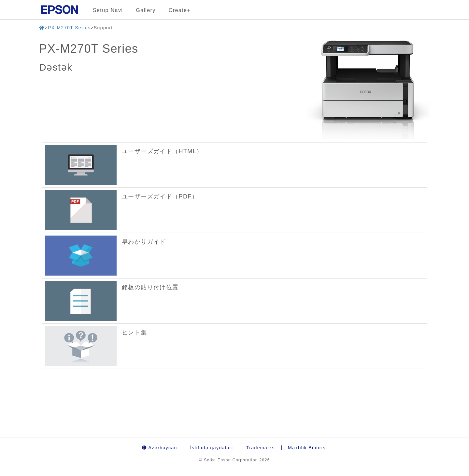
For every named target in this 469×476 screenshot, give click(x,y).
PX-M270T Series (69, 28)
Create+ (180, 10)
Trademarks (261, 448)
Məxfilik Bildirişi (307, 448)
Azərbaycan (160, 448)
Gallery (146, 10)
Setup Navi (108, 10)
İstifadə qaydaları (212, 448)
